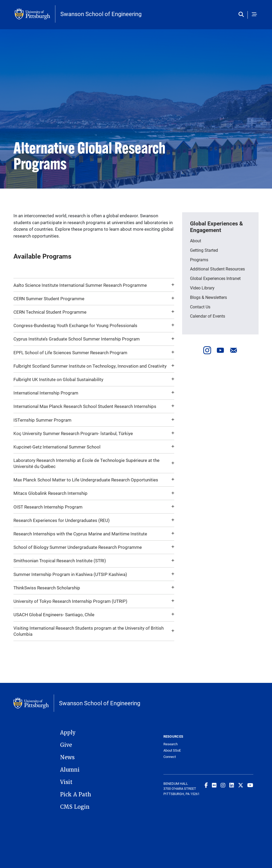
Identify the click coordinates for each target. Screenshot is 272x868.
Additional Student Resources (217, 269)
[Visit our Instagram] (207, 350)
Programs (199, 260)
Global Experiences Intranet (215, 278)
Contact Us (200, 307)
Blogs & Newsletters (208, 297)
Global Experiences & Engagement (217, 227)
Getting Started (204, 250)
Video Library (202, 288)
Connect (170, 757)
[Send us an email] (234, 350)
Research (171, 744)
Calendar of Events (208, 316)
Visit (66, 782)
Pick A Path (76, 795)
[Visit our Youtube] (220, 350)
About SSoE (172, 750)
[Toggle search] (242, 15)
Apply (68, 733)
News (67, 757)
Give (66, 745)
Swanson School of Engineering (101, 14)
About (196, 241)
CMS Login (75, 807)
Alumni (70, 770)
